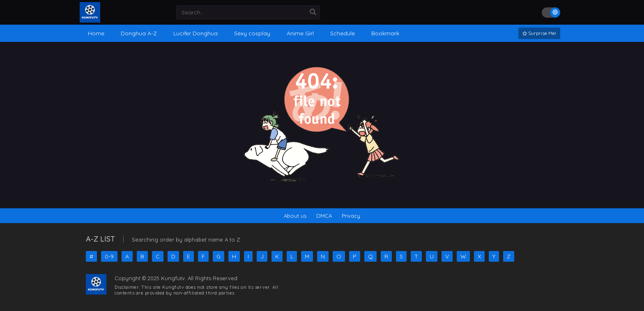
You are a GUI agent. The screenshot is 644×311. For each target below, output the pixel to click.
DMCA (324, 216)
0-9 (109, 256)
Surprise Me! (539, 33)
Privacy (351, 216)
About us (295, 216)
